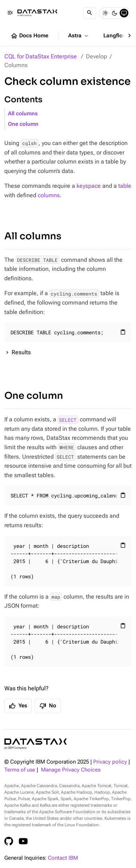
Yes (18, 706)
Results (21, 352)
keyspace (89, 186)
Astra (79, 36)
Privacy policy (110, 762)
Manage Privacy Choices (71, 770)
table (125, 186)
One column (23, 124)
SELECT (68, 419)
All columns (23, 114)
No (48, 706)
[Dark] (115, 13)
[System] (124, 13)
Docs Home (29, 36)
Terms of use (20, 770)
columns (49, 195)
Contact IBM (63, 858)
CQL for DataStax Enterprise (41, 56)
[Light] (105, 13)
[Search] (90, 13)
